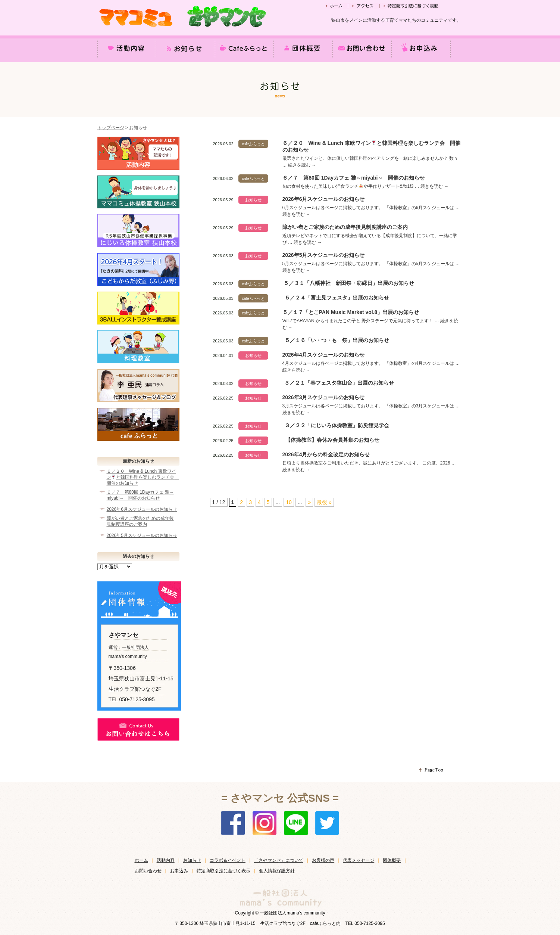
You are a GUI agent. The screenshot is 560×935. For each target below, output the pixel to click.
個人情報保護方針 (277, 871)
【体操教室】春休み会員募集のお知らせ (332, 440)
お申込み (179, 871)
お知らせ (192, 860)
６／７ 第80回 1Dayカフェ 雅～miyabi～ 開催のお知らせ (353, 178)
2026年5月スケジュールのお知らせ (324, 255)
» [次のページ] (309, 502)
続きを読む (302, 165)
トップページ (111, 128)
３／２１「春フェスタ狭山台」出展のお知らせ (339, 383)
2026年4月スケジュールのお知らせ (324, 355)
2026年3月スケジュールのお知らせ (324, 397)
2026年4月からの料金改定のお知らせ (326, 454)
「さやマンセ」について (279, 860)
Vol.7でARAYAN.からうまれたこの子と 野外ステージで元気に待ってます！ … (362, 321)
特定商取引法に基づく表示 (223, 871)
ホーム (141, 860)
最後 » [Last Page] (324, 502)
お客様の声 (323, 860)
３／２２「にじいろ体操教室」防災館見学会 (337, 425)
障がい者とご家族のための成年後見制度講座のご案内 (345, 227)
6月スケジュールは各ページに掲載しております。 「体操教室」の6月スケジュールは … (371, 208)
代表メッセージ (359, 860)
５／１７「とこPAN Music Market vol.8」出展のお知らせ (351, 312)
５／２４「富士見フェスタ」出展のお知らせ (337, 298)
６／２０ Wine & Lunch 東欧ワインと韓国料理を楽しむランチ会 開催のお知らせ (142, 477)
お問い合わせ (148, 871)
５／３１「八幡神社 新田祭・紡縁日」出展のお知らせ (349, 283)
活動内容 (166, 860)
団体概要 (392, 860)
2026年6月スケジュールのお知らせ (324, 199)
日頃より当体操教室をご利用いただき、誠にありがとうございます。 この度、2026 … (369, 463)
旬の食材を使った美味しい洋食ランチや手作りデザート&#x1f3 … (351, 186)
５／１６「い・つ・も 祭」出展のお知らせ (337, 340)
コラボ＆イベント (228, 860)
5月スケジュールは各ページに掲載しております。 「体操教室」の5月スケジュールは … (371, 264)
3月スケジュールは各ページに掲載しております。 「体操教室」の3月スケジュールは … (371, 406)
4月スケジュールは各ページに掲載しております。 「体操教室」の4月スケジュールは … (371, 363)
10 (289, 502)
